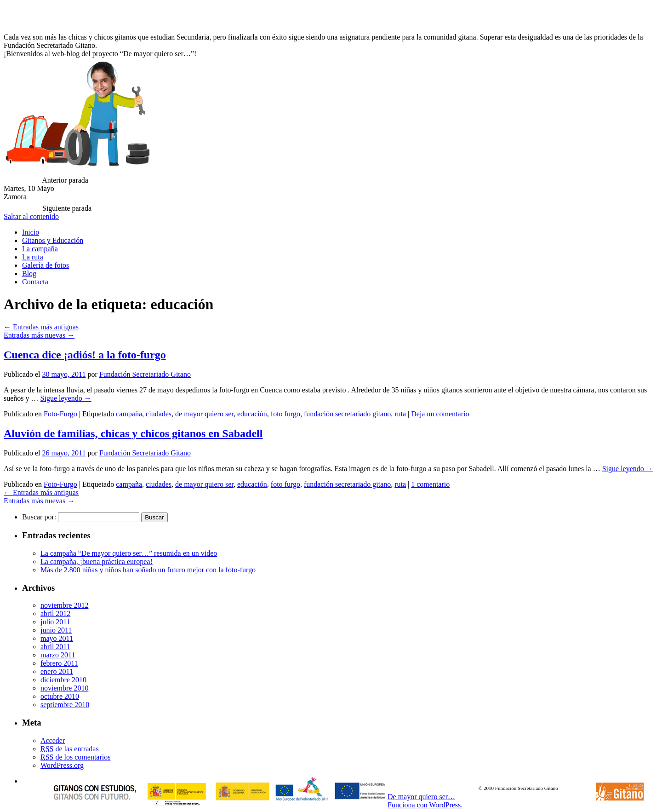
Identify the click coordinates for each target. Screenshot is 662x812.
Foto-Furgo (60, 414)
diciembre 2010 (63, 680)
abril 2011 (55, 647)
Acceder (53, 740)
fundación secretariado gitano (347, 414)
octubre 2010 (60, 696)
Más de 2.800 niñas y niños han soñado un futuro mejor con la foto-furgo (148, 570)
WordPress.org (62, 765)
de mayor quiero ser (204, 414)
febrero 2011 (59, 663)
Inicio (31, 232)
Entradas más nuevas (39, 335)
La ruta (33, 257)
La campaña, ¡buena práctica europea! (97, 561)
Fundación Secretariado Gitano (145, 374)
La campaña (40, 249)
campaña (129, 414)
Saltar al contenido (31, 216)
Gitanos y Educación (53, 240)
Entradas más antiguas (41, 327)
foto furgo (285, 414)
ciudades (159, 414)
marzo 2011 (58, 655)
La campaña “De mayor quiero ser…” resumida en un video (129, 553)
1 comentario (430, 484)
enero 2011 (57, 671)
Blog (29, 274)
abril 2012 (55, 613)
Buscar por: (39, 517)
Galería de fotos (46, 265)
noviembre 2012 (64, 605)
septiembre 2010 (65, 705)
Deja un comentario (440, 414)
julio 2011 (55, 622)
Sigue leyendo (66, 398)
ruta (400, 414)
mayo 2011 (57, 638)
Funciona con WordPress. (425, 805)
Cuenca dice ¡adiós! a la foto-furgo (85, 355)
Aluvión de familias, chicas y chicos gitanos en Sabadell (133, 433)
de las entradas (70, 749)
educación (252, 414)
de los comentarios (75, 757)
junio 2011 (56, 630)
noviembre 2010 (64, 688)
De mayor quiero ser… (421, 797)
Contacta (35, 282)
